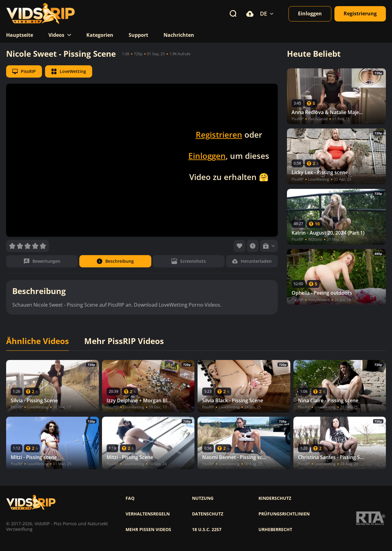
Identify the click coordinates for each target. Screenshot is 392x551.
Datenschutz (208, 514)
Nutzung (203, 498)
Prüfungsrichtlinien (284, 514)
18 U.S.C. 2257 (207, 530)
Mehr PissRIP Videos (124, 341)
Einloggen (207, 156)
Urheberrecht (275, 530)
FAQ (130, 498)
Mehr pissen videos (148, 530)
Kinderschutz (275, 498)
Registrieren (219, 135)
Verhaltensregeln (148, 514)
